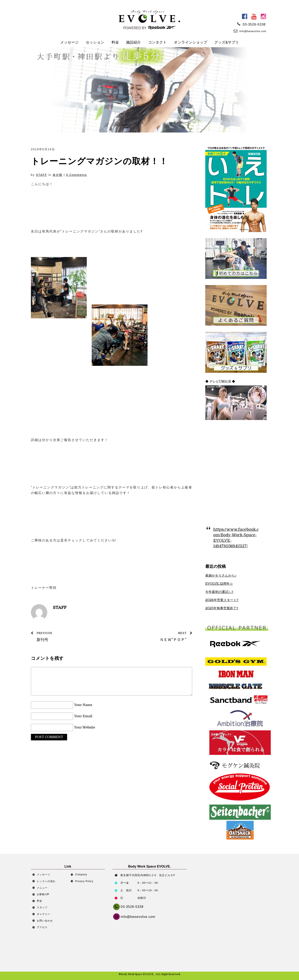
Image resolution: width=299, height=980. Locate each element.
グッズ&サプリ (227, 42)
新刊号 (69, 636)
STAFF (42, 175)
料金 (115, 42)
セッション (95, 42)
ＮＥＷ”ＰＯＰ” (154, 636)
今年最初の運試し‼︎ (219, 592)
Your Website (85, 727)
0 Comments (77, 175)
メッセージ (69, 42)
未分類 (58, 175)
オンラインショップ (191, 42)
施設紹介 (133, 42)
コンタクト (157, 42)
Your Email (83, 716)
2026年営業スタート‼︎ (222, 600)
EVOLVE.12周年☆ (219, 584)
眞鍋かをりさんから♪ (221, 576)
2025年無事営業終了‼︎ (222, 608)
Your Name (83, 705)
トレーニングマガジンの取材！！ (99, 161)
